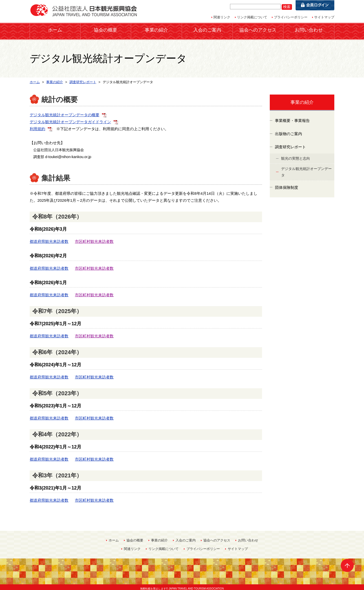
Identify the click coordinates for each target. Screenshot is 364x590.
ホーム (55, 30)
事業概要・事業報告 (292, 118)
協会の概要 (106, 30)
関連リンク (222, 17)
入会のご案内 (207, 30)
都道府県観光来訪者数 (49, 239)
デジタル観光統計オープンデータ (306, 169)
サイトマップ (324, 17)
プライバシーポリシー (291, 17)
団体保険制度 (287, 184)
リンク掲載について (252, 17)
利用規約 (37, 126)
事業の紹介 (156, 30)
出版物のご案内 (288, 131)
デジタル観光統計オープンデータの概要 (65, 112)
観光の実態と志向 (296, 156)
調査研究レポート (290, 144)
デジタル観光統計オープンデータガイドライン (70, 119)
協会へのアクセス (258, 30)
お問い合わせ (309, 30)
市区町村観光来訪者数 (94, 239)
